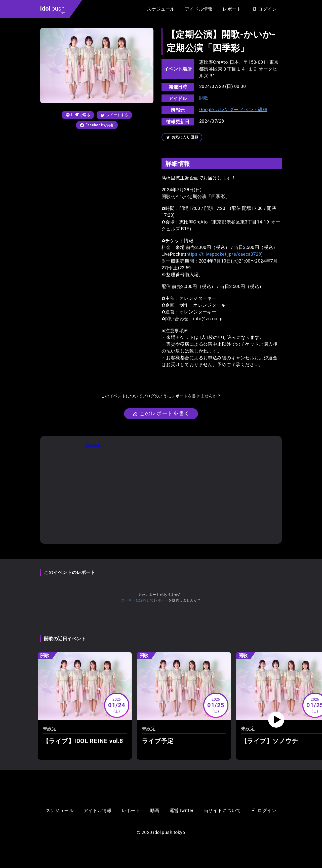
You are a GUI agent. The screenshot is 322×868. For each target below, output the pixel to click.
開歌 (204, 98)
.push (52, 9)
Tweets (93, 445)
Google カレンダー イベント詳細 (233, 109)
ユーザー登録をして (137, 600)
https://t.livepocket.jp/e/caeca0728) (225, 254)
